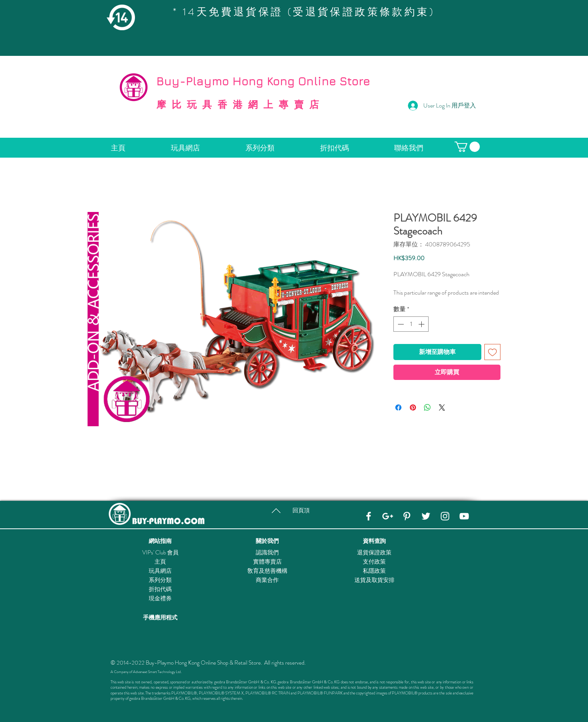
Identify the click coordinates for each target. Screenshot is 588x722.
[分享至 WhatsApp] (427, 407)
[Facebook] (369, 516)
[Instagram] (445, 516)
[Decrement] (400, 324)
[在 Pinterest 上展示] (413, 407)
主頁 (160, 562)
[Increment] (422, 324)
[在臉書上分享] (398, 407)
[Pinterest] (407, 516)
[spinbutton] (411, 324)
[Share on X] (442, 407)
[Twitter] (426, 516)
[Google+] (388, 516)
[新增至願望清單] (492, 352)
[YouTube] (464, 516)
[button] (467, 147)
